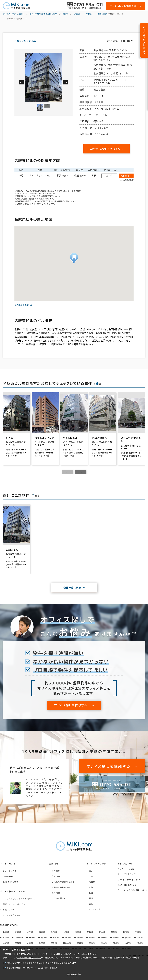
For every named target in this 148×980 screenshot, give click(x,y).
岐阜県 (104, 943)
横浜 (91, 903)
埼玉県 (126, 937)
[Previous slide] (67, 477)
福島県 (78, 937)
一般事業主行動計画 (61, 893)
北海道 (6, 937)
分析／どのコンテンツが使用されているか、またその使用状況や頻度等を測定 (41, 963)
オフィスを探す (8, 869)
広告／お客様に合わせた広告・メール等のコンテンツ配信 (32, 968)
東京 (91, 876)
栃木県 (102, 937)
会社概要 (56, 876)
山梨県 (80, 943)
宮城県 (42, 937)
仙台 (91, 898)
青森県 (18, 937)
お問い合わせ (125, 869)
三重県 (140, 943)
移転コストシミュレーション (15, 909)
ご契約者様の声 (59, 903)
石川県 (56, 943)
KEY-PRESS (126, 874)
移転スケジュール (11, 915)
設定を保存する (74, 975)
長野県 (92, 943)
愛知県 (128, 943)
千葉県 (138, 937)
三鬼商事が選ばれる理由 (63, 887)
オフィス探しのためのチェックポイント (20, 904)
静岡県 (116, 943)
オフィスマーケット (96, 869)
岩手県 (30, 937)
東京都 (6, 943)
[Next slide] (81, 477)
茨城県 (90, 937)
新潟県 (32, 943)
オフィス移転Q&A (11, 920)
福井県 (68, 943)
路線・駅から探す (11, 887)
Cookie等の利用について (29, 958)
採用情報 (56, 898)
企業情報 (54, 869)
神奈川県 (19, 943)
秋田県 (54, 937)
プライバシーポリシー (129, 885)
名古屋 (92, 887)
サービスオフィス (127, 880)
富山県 (44, 943)
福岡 (91, 909)
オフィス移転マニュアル (13, 897)
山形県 (66, 937)
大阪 (91, 882)
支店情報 (56, 882)
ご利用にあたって (128, 890)
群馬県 (114, 937)
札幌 (91, 893)
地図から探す (9, 882)
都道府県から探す (10, 930)
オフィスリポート (97, 914)
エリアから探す (10, 876)
